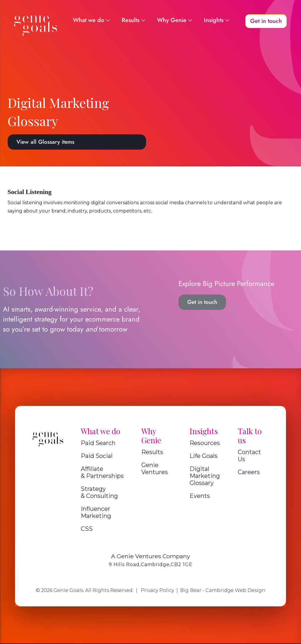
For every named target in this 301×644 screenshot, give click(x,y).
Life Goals (204, 456)
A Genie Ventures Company (151, 556)
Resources (205, 443)
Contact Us (249, 456)
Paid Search (98, 443)
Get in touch (202, 302)
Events (200, 496)
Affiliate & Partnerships (102, 472)
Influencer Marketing (96, 512)
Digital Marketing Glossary (205, 476)
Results (152, 452)
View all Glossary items (45, 142)
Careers (249, 472)
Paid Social (97, 456)
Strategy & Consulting (99, 492)
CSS (87, 529)
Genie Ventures (155, 469)
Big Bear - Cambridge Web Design (223, 590)
